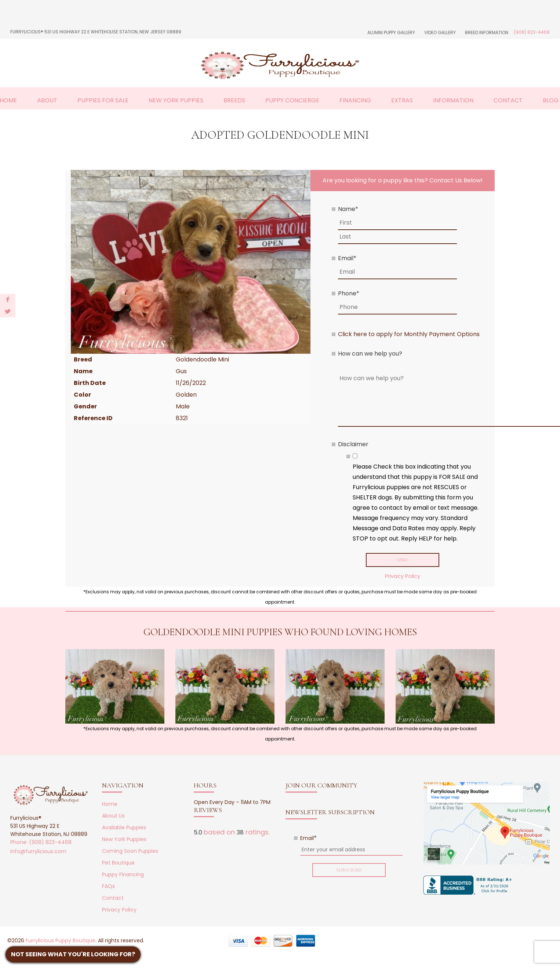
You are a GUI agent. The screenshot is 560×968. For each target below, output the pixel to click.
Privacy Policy (403, 577)
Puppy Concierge (292, 100)
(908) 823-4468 (532, 32)
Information (453, 100)
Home (110, 805)
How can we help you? (370, 354)
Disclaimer (353, 444)
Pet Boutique (118, 864)
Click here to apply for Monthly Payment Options (409, 334)
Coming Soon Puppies (130, 852)
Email (347, 258)
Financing (355, 100)
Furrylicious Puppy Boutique (61, 942)
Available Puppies (124, 829)
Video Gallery (440, 32)
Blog (551, 100)
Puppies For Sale (103, 100)
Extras (402, 100)
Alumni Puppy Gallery (391, 32)
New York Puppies (176, 100)
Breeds (234, 100)
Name (348, 209)
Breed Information (487, 32)
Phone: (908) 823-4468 (41, 843)
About (47, 100)
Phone (349, 293)
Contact (508, 100)
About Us (113, 817)
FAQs (108, 887)
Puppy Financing (123, 876)
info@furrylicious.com (38, 852)
